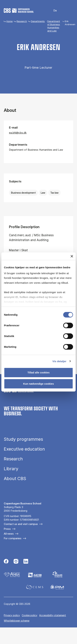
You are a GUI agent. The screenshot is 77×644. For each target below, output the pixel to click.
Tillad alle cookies (38, 372)
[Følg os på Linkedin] (26, 562)
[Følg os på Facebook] (6, 562)
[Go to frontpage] (19, 11)
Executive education (24, 449)
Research (22, 21)
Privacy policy (12, 615)
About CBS (15, 479)
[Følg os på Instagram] (16, 562)
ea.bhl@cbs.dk (18, 133)
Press (7, 529)
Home (9, 21)
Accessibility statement (53, 615)
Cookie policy (30, 615)
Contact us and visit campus (21, 524)
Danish (53, 11)
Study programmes (23, 439)
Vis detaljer (59, 361)
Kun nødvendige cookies (38, 384)
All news (9, 534)
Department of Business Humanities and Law (54, 26)
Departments (38, 21)
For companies (13, 538)
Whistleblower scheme (17, 621)
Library (11, 469)
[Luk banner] (72, 256)
